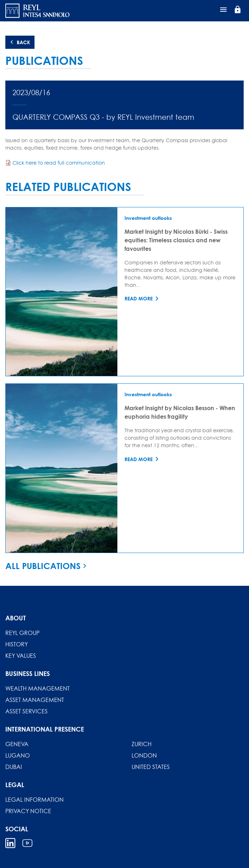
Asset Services (27, 711)
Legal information (35, 800)
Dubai (14, 767)
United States (151, 767)
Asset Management (35, 700)
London (144, 755)
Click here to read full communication (59, 163)
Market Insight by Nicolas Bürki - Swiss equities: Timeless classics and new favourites (176, 240)
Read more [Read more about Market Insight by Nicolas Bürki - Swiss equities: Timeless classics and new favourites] (139, 298)
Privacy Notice (28, 811)
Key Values (21, 656)
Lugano (18, 755)
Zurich (142, 744)
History (17, 644)
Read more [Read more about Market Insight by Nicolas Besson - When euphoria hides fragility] (139, 459)
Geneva (17, 744)
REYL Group (22, 633)
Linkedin (10, 843)
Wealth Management (38, 688)
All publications (43, 566)
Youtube (27, 843)
